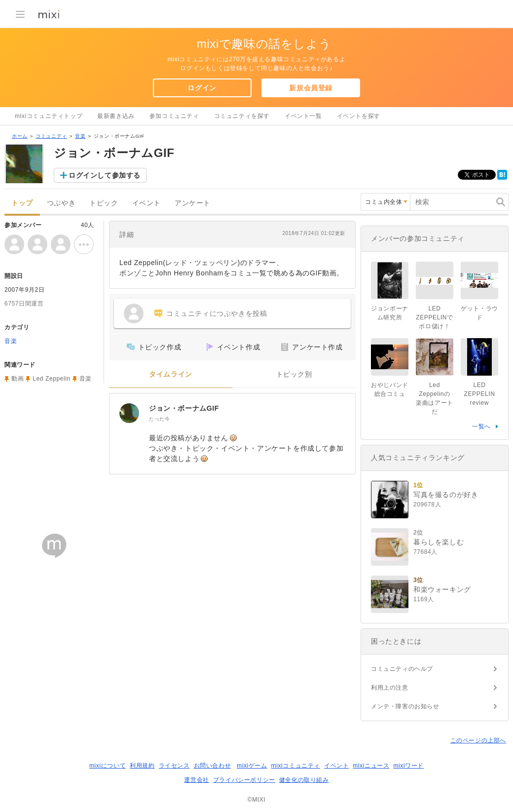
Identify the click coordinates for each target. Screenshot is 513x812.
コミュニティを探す (242, 116)
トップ (22, 203)
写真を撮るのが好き (446, 495)
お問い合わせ (213, 766)
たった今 (159, 419)
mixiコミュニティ (296, 766)
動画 (18, 379)
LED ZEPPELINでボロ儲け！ (434, 317)
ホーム (20, 136)
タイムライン (171, 374)
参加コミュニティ (174, 116)
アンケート (193, 203)
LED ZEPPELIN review (483, 394)
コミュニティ (51, 136)
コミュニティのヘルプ (402, 669)
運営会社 (196, 780)
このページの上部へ (478, 740)
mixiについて (108, 766)
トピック (104, 203)
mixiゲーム (252, 766)
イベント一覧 (303, 116)
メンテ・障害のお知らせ (405, 706)
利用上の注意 (390, 688)
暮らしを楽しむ (439, 542)
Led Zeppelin (52, 379)
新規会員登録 (311, 88)
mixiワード (408, 766)
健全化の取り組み (304, 780)
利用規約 (142, 766)
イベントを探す (359, 116)
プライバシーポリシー (244, 780)
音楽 (80, 136)
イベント (147, 203)
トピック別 (294, 374)
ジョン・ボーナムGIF (184, 408)
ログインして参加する (105, 175)
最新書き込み (116, 116)
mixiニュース (371, 766)
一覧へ (481, 426)
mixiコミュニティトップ (49, 116)
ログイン (202, 88)
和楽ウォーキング (442, 589)
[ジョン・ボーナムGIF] (129, 413)
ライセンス (174, 766)
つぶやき (61, 203)
